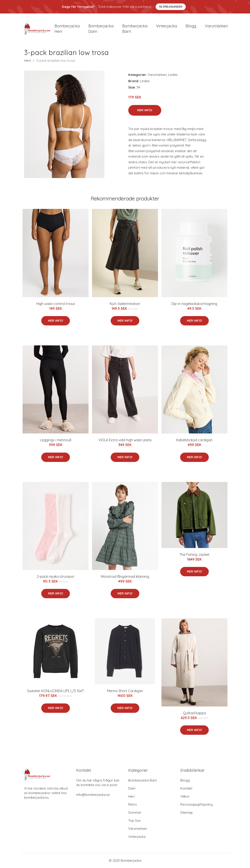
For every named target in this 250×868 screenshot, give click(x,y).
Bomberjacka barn (135, 29)
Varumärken (216, 26)
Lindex (173, 75)
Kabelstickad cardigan (194, 440)
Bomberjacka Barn (143, 780)
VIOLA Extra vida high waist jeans (125, 440)
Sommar (135, 812)
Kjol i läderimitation (125, 304)
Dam (132, 788)
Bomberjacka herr (67, 29)
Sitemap (187, 812)
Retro (133, 804)
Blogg (191, 26)
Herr (132, 796)
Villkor (185, 796)
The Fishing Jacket (194, 555)
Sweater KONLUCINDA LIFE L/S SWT (56, 691)
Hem (28, 61)
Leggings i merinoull (56, 440)
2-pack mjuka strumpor (56, 576)
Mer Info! (145, 110)
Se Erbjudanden (171, 7)
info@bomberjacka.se (93, 795)
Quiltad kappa (194, 713)
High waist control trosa (55, 304)
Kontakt (186, 788)
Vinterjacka (166, 26)
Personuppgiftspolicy (197, 804)
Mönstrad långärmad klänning (125, 576)
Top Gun (134, 821)
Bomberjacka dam (101, 29)
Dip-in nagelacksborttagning (194, 304)
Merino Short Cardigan (125, 691)
